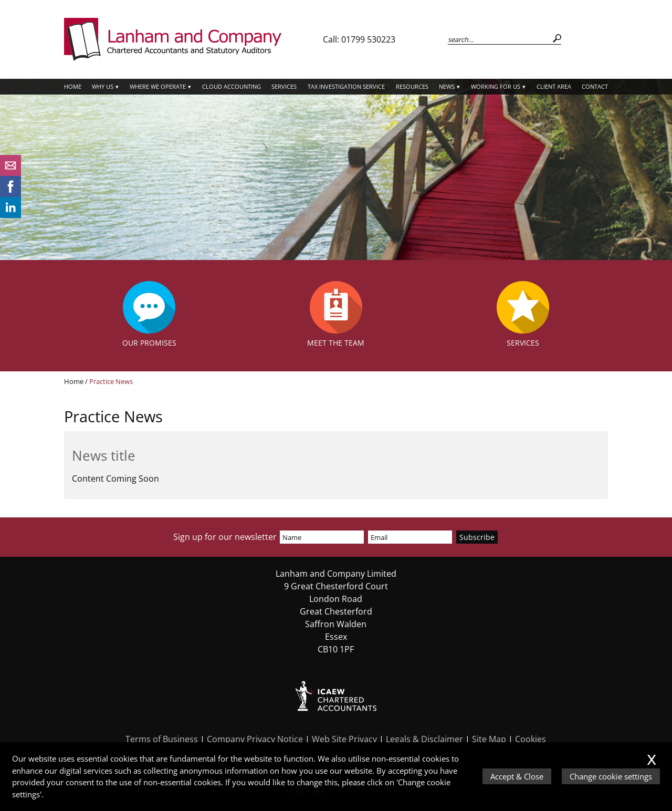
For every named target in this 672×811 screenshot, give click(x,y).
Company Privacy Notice (255, 739)
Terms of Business (162, 739)
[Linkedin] (10, 215)
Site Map (489, 739)
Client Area (554, 86)
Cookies (531, 739)
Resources (412, 86)
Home (73, 86)
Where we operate (158, 86)
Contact (595, 86)
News (447, 86)
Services (284, 86)
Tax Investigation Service (346, 86)
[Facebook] (10, 194)
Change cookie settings (611, 776)
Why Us (103, 86)
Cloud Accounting (232, 86)
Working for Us (496, 86)
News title (104, 456)
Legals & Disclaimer (424, 739)
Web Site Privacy (344, 739)
